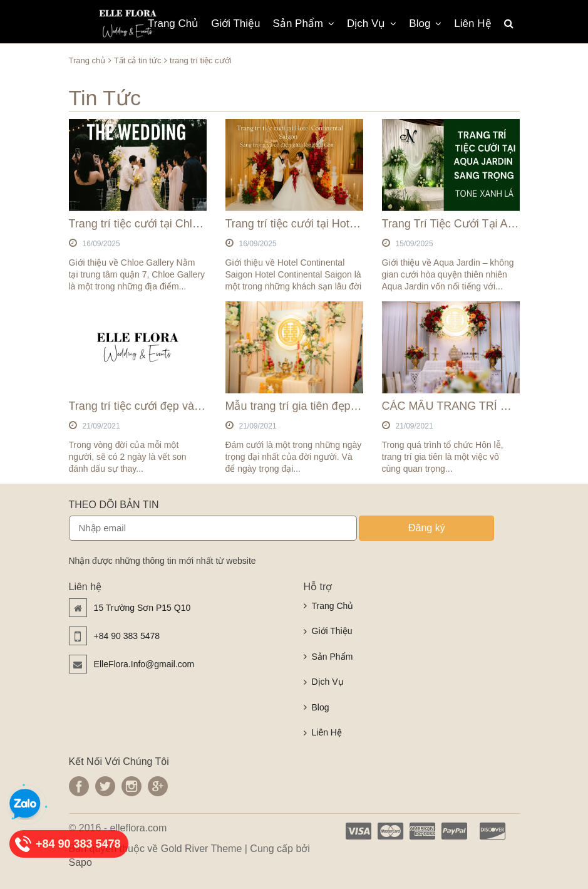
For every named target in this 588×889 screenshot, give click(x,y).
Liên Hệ (472, 23)
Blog (425, 23)
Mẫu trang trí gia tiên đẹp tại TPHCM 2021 (331, 406)
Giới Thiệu (235, 23)
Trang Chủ (173, 23)
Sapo (80, 862)
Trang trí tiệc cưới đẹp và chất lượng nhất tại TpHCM (201, 406)
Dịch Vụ (372, 23)
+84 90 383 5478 (127, 636)
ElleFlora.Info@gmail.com (144, 664)
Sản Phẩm (304, 23)
